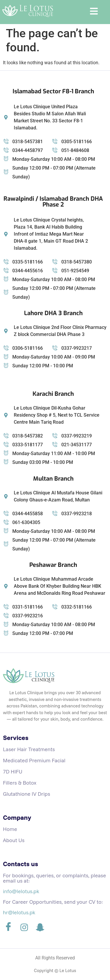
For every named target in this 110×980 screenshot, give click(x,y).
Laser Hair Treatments (29, 749)
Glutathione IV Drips (27, 794)
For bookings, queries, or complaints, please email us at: (54, 878)
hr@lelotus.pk (19, 912)
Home (10, 829)
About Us (14, 840)
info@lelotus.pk (21, 891)
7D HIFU (13, 772)
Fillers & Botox (20, 783)
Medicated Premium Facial (34, 760)
